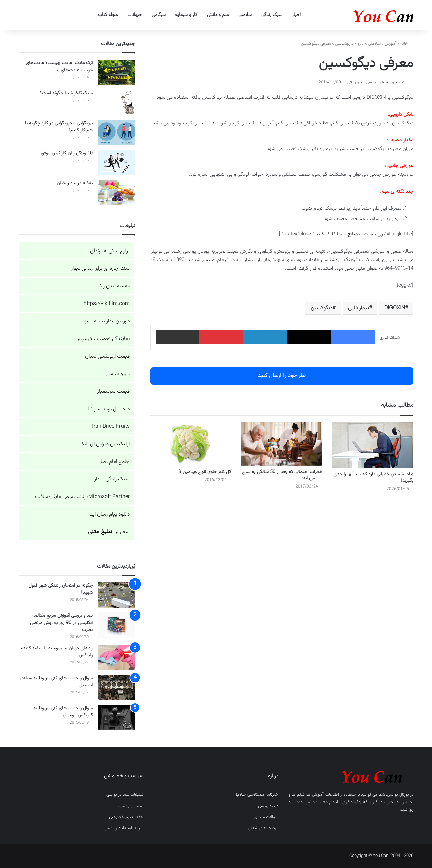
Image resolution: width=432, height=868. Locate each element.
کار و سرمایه (186, 15)
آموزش (390, 44)
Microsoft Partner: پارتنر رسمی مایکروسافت (82, 497)
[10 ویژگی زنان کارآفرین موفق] (116, 163)
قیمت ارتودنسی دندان (107, 356)
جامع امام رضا (115, 462)
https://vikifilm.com (107, 304)
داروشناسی (344, 44)
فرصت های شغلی (263, 828)
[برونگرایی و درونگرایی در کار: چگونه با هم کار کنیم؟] (116, 133)
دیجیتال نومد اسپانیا (109, 409)
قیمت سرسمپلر (113, 391)
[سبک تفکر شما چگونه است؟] (116, 102)
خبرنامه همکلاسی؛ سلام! (257, 795)
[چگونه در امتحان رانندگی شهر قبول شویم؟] (116, 595)
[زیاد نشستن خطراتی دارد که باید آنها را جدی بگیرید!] (373, 445)
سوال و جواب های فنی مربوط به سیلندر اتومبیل (56, 682)
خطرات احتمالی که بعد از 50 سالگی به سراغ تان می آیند (282, 475)
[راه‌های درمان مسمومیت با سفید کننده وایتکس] (116, 657)
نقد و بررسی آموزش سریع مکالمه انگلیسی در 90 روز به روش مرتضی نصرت (61, 623)
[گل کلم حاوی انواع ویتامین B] (191, 444)
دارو (361, 44)
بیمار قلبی (358, 308)
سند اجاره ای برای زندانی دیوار (100, 269)
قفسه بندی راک (114, 286)
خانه (407, 44)
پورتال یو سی (398, 795)
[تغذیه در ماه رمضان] (116, 193)
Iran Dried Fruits (111, 427)
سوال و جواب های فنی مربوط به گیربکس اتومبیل (63, 712)
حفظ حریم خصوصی (126, 817)
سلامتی (245, 15)
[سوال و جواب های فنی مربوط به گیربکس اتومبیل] (116, 718)
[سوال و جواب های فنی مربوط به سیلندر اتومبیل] (116, 688)
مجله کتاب (108, 15)
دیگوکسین (321, 308)
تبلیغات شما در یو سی (125, 795)
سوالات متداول (266, 817)
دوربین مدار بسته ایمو (107, 321)
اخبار (296, 15)
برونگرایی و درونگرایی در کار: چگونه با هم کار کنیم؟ (59, 127)
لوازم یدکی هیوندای (110, 251)
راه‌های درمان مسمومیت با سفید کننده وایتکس (57, 652)
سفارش (109, 532)
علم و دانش (218, 15)
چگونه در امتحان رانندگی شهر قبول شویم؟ (61, 589)
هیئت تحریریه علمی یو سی (387, 82)
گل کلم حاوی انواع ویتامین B (205, 472)
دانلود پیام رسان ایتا (110, 514)
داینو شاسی (118, 374)
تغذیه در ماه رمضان (75, 183)
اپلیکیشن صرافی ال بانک (104, 444)
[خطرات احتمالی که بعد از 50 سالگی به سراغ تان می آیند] (282, 444)
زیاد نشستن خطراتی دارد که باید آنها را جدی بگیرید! (373, 478)
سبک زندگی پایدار (112, 479)
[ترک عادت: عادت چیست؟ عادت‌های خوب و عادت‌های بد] (116, 72)
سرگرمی (159, 15)
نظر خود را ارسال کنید (282, 376)
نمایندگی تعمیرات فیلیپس (102, 339)
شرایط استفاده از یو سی (124, 828)
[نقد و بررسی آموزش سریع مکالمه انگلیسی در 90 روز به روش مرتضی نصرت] (116, 625)
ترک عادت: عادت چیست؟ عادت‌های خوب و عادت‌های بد (59, 67)
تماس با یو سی (131, 806)
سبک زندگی (272, 15)
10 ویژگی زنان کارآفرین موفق (67, 153)
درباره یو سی (268, 806)
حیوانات (135, 15)
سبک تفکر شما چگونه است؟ (66, 93)
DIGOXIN (395, 308)
